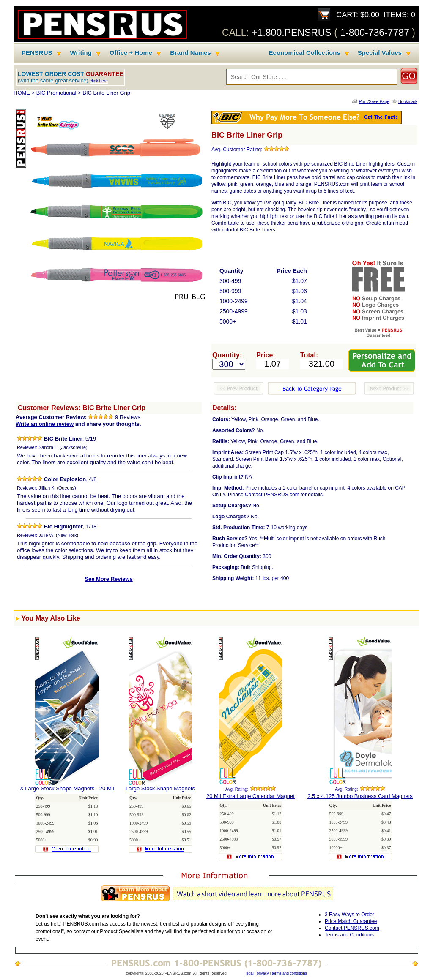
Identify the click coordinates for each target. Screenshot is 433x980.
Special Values (380, 53)
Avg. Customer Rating (236, 150)
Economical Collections (305, 53)
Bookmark (408, 102)
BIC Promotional (56, 93)
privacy (263, 973)
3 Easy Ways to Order (349, 915)
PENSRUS (37, 53)
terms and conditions (289, 973)
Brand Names (190, 53)
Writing (81, 53)
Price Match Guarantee (351, 921)
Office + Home (131, 53)
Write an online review (45, 424)
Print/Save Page (374, 102)
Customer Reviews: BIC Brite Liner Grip (82, 408)
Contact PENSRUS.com (272, 495)
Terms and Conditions (349, 935)
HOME (22, 93)
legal (250, 973)
